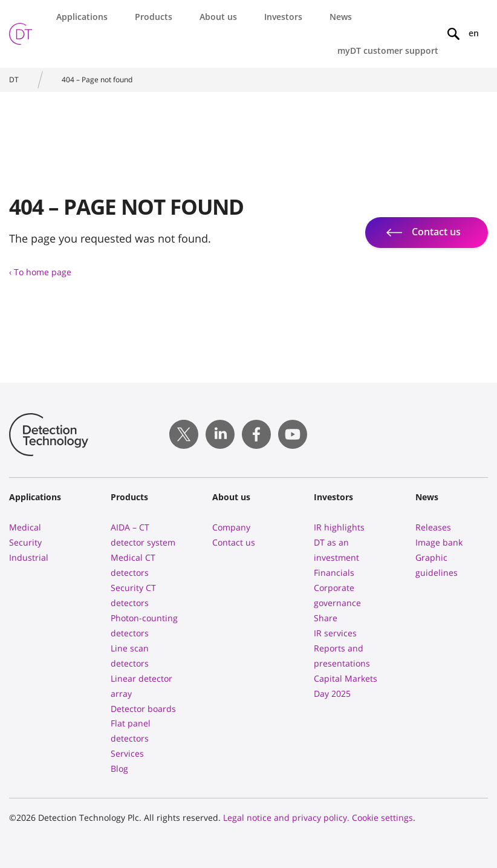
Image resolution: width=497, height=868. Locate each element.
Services (127, 753)
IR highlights (339, 527)
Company (231, 527)
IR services (335, 633)
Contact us (234, 542)
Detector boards (143, 709)
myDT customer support (388, 51)
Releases (433, 527)
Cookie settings (382, 817)
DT (14, 80)
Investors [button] (283, 17)
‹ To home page (40, 272)
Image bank (439, 542)
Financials (334, 573)
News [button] (341, 17)
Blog (119, 768)
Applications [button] (82, 17)
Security (25, 542)
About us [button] (218, 17)
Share (326, 618)
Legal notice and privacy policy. (286, 817)
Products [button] (154, 17)
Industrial (29, 557)
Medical (25, 527)
